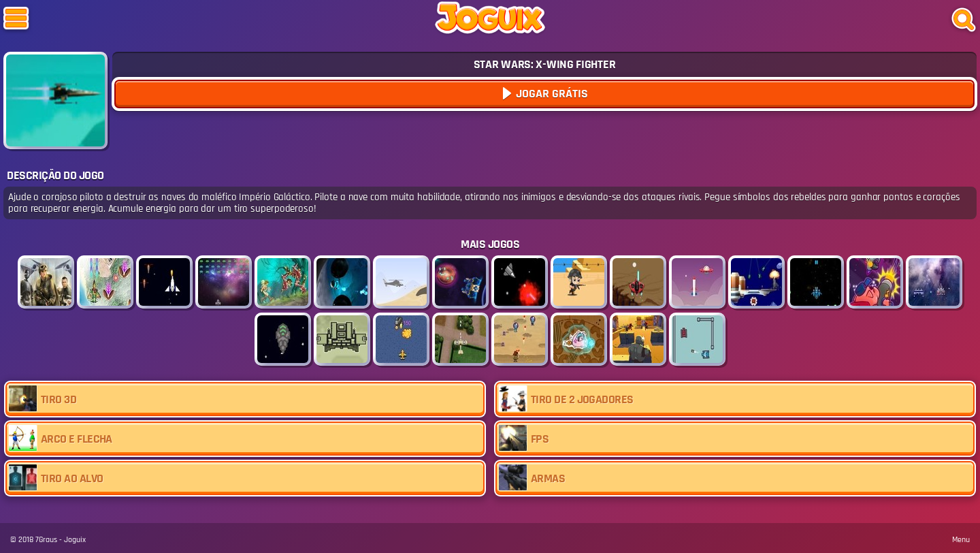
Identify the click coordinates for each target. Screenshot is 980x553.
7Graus (46, 540)
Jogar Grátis (551, 94)
